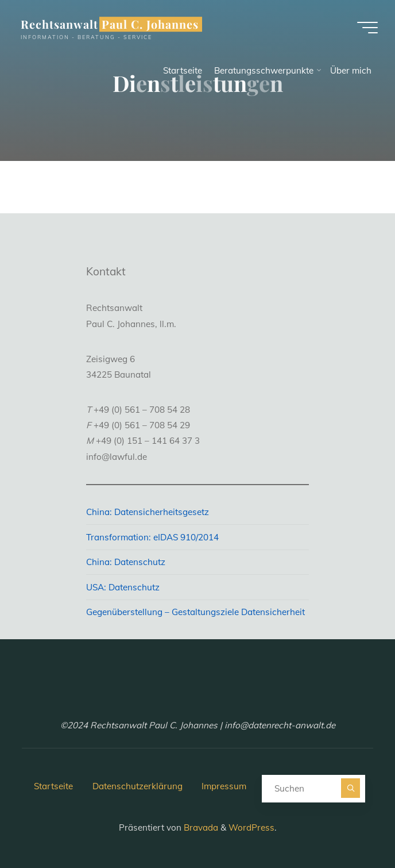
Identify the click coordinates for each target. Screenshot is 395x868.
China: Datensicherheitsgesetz (148, 512)
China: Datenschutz (126, 562)
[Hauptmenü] (367, 28)
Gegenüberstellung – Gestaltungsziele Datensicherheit (195, 612)
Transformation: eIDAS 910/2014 (152, 537)
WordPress (251, 827)
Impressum (224, 786)
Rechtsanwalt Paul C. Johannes (110, 24)
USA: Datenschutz (123, 587)
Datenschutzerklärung (138, 786)
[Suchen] (351, 788)
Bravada (200, 827)
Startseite (53, 786)
